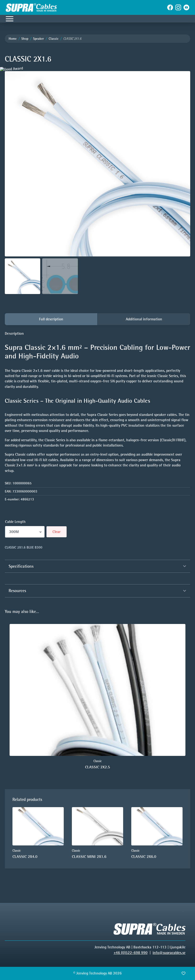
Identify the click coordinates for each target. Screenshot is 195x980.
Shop (25, 39)
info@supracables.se (169, 953)
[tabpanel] (97, 402)
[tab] (51, 319)
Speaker (38, 39)
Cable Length (15, 522)
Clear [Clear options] (57, 532)
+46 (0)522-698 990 (131, 953)
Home (13, 39)
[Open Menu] (10, 19)
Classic (54, 39)
